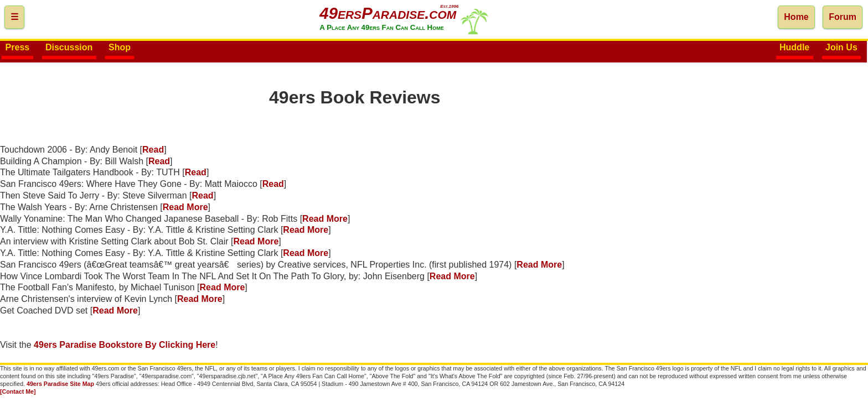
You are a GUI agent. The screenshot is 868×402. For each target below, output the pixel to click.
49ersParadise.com (388, 13)
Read (153, 150)
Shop (120, 48)
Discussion (69, 48)
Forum (843, 17)
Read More (185, 207)
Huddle (794, 48)
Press (18, 48)
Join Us (841, 48)
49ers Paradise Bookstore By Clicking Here (125, 345)
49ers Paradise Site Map (60, 384)
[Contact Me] (18, 391)
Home (796, 17)
